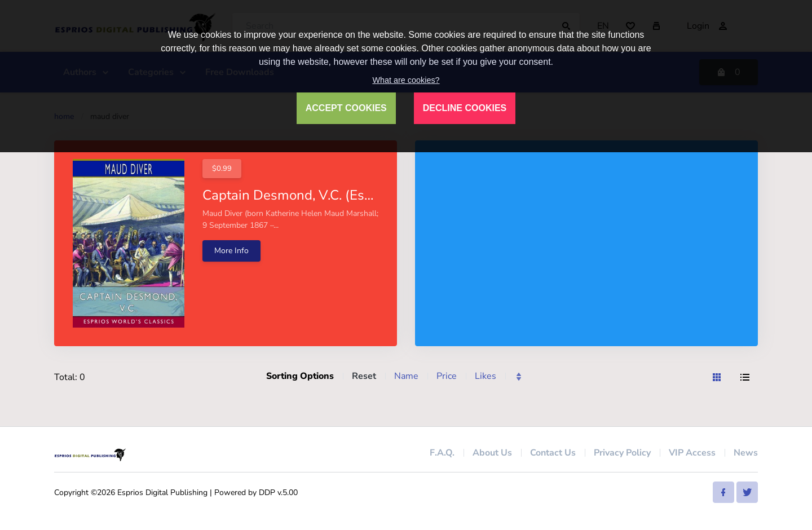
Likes (486, 376)
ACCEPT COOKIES (346, 108)
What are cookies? (406, 80)
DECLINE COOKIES (465, 108)
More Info (231, 251)
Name (406, 376)
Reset (364, 376)
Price (447, 376)
